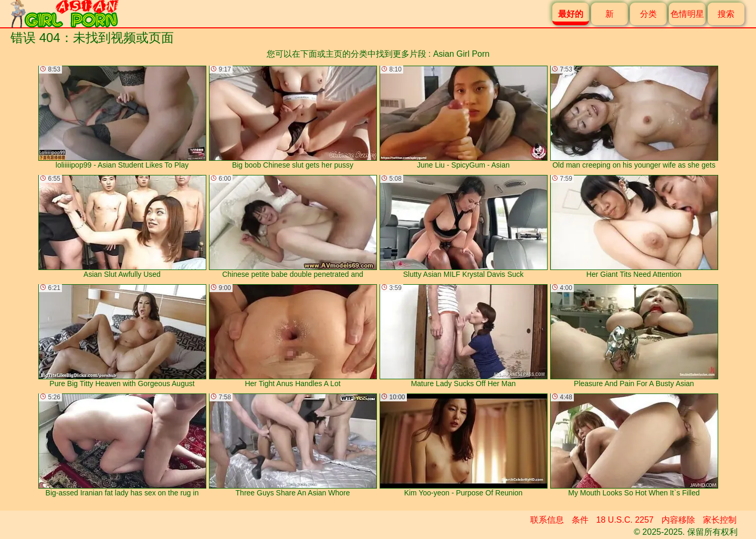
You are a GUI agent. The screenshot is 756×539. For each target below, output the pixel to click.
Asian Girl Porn (461, 54)
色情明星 (687, 14)
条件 (580, 520)
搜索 (726, 14)
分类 (648, 14)
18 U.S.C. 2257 (625, 520)
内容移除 (678, 520)
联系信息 (547, 520)
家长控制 (720, 520)
